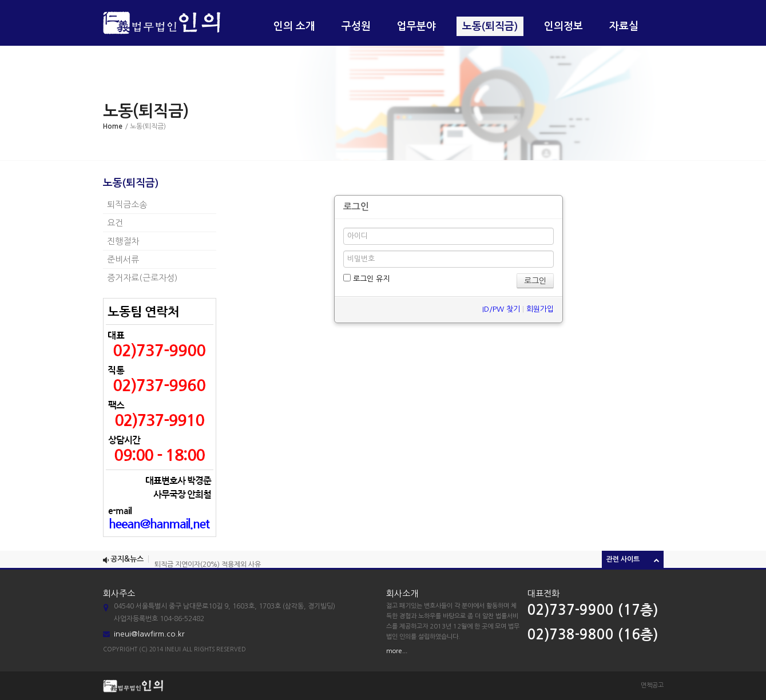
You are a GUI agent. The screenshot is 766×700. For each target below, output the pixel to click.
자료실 (624, 26)
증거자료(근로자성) (142, 278)
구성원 (356, 26)
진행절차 (123, 241)
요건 (115, 223)
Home (113, 126)
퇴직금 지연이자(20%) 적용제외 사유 (208, 566)
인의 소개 (294, 26)
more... (397, 651)
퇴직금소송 (127, 204)
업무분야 (416, 26)
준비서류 (123, 259)
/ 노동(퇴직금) (145, 126)
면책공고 (652, 685)
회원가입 (540, 309)
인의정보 (563, 26)
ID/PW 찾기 (501, 309)
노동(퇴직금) (490, 26)
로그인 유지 (366, 278)
